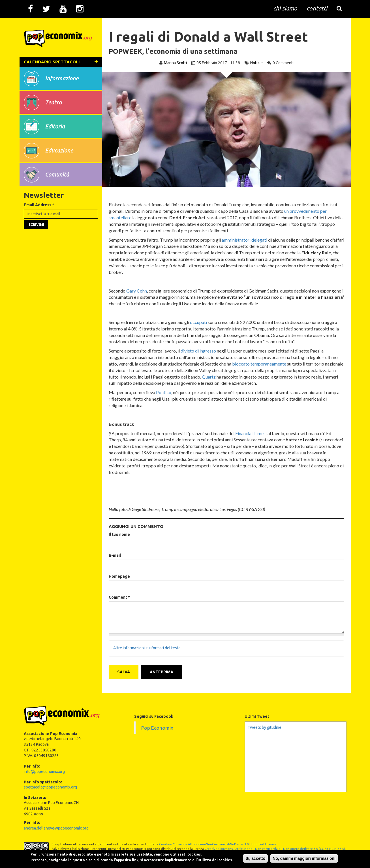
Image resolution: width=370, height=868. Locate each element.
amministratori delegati (245, 240)
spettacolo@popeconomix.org (50, 787)
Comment (120, 597)
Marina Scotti (175, 63)
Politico (164, 392)
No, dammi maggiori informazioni (298, 856)
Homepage (120, 576)
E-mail (115, 555)
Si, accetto (249, 856)
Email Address (39, 212)
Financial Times (251, 433)
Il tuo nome (120, 534)
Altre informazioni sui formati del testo (147, 648)
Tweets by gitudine (265, 727)
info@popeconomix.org (44, 771)
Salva (124, 671)
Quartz (240, 377)
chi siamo (285, 8)
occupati (199, 322)
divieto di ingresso (199, 351)
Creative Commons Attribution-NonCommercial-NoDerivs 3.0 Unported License (218, 844)
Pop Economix (157, 727)
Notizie (256, 63)
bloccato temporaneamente (260, 364)
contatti (317, 8)
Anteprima (162, 671)
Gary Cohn (137, 291)
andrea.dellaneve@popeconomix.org (56, 828)
